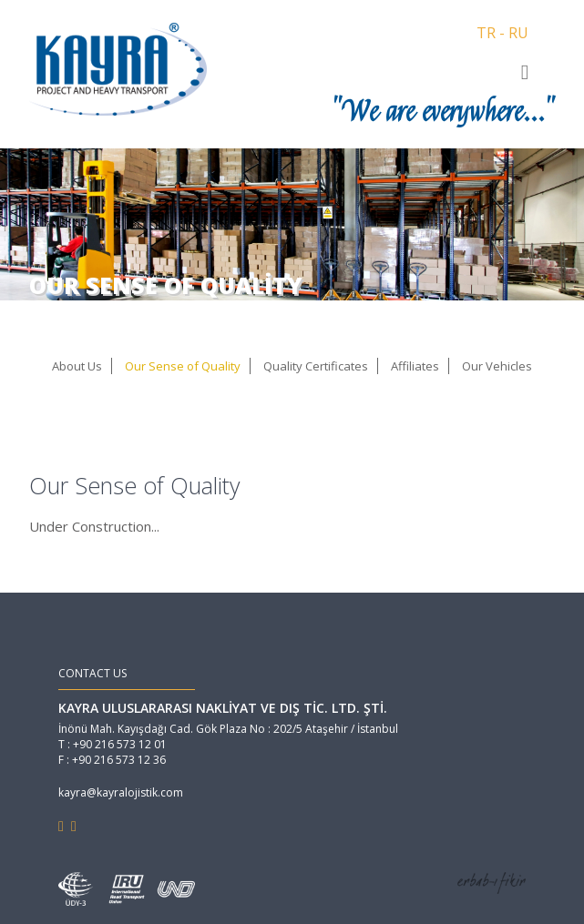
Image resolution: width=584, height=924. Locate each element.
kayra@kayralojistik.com (121, 792)
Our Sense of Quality (183, 366)
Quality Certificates (316, 366)
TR (486, 33)
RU (518, 33)
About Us (77, 366)
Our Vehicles (497, 366)
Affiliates (415, 366)
